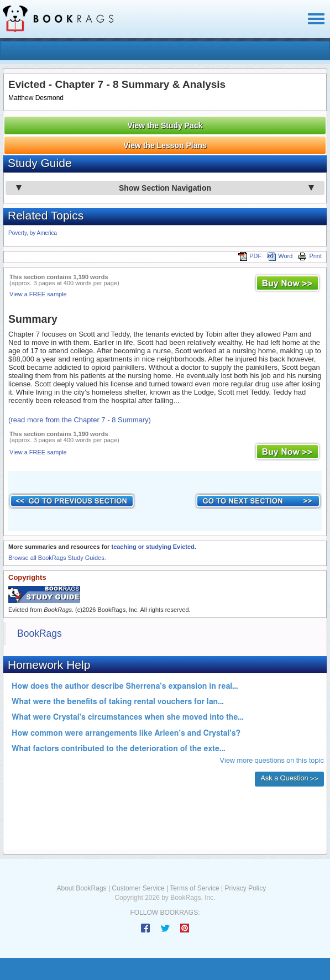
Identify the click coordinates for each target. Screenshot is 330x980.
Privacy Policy (245, 888)
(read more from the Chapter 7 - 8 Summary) (80, 420)
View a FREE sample (38, 294)
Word (280, 256)
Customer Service (138, 888)
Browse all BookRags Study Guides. (57, 558)
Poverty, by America (33, 233)
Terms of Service (194, 888)
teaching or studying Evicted (153, 547)
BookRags (40, 633)
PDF (250, 256)
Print (310, 256)
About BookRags (82, 888)
